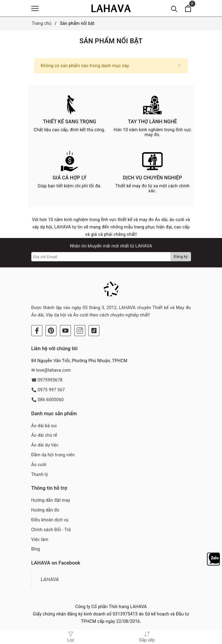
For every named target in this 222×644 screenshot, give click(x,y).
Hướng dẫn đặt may (51, 500)
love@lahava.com (53, 370)
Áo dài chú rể (44, 435)
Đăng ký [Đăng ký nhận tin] (181, 257)
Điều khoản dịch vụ (50, 520)
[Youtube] (65, 331)
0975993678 (50, 380)
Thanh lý (40, 474)
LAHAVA (50, 579)
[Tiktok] (94, 331)
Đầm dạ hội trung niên (53, 455)
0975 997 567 (51, 390)
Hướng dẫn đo (45, 510)
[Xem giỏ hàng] (188, 8)
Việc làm (40, 539)
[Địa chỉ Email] (101, 257)
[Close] (179, 65)
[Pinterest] (51, 331)
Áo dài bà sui (44, 426)
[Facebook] (37, 331)
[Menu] (35, 8)
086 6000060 (51, 400)
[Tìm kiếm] (174, 8)
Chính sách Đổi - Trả (51, 530)
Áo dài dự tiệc (45, 445)
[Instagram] (80, 331)
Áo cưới (39, 465)
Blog (36, 549)
